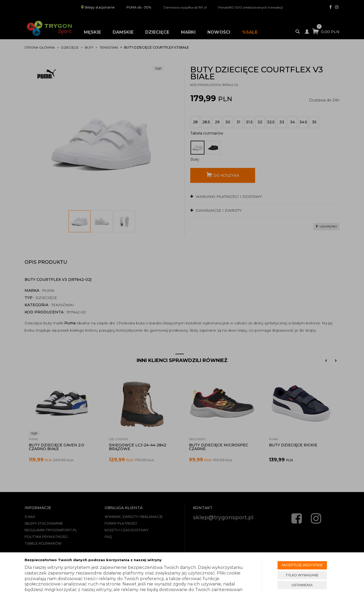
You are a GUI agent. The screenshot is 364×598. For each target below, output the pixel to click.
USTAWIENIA (302, 585)
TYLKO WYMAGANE (302, 575)
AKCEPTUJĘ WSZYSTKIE (302, 565)
